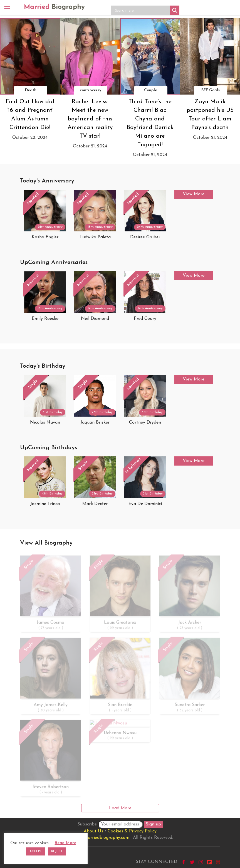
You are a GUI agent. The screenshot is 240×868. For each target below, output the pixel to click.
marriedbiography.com (107, 838)
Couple (151, 90)
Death (31, 90)
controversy (91, 90)
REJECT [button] (57, 851)
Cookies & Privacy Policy (132, 831)
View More (194, 194)
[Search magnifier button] (175, 10)
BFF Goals (211, 90)
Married (54, 7)
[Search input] (142, 10)
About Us (93, 831)
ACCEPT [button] (36, 851)
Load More (120, 808)
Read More (65, 843)
